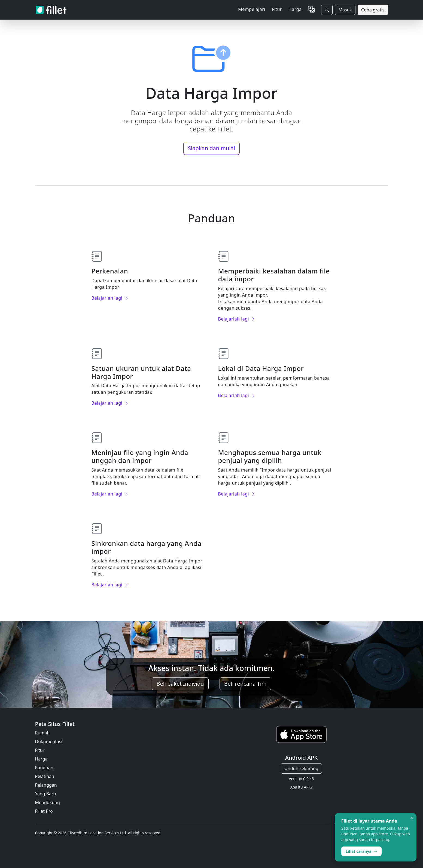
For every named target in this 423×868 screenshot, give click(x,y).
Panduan (44, 768)
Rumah (42, 733)
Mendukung (48, 802)
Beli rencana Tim (245, 684)
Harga (295, 9)
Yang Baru (46, 794)
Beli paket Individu (180, 684)
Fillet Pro (44, 811)
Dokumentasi (49, 741)
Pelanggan (46, 785)
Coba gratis (373, 10)
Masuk (345, 10)
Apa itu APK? (301, 787)
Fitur (40, 750)
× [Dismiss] (412, 818)
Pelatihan (45, 776)
